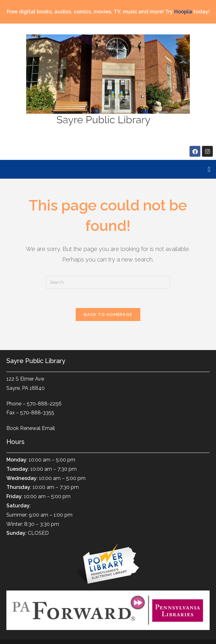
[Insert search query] (108, 282)
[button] (209, 169)
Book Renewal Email (31, 428)
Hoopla (183, 12)
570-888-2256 (44, 404)
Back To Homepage (108, 315)
